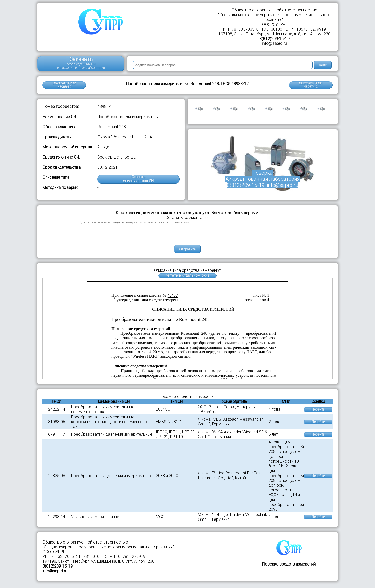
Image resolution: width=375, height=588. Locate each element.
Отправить (187, 254)
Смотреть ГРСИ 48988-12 (64, 85)
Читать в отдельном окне (187, 280)
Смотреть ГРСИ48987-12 (311, 85)
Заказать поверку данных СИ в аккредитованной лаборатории (81, 63)
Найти (322, 65)
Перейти (318, 414)
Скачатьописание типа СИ (138, 179)
